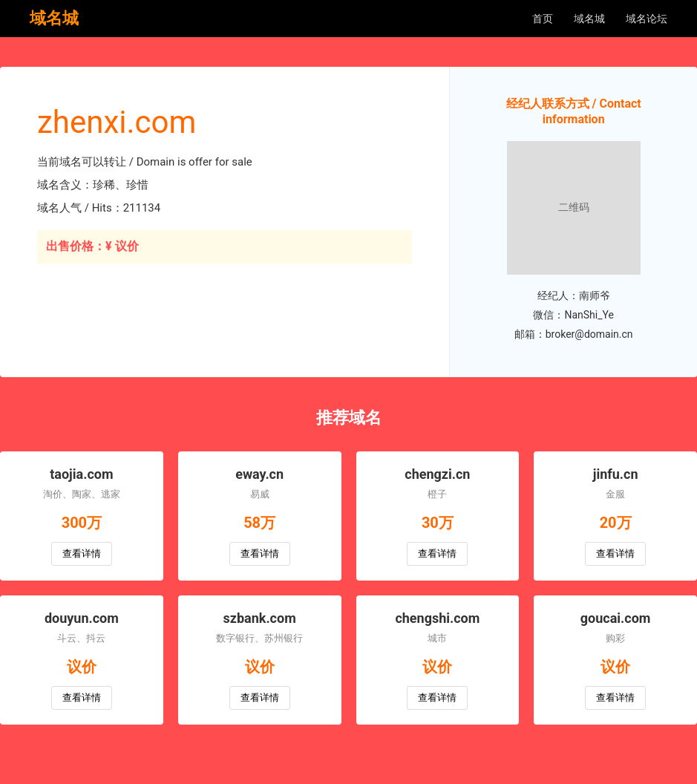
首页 (543, 19)
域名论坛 (647, 19)
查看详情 (82, 553)
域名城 (589, 19)
